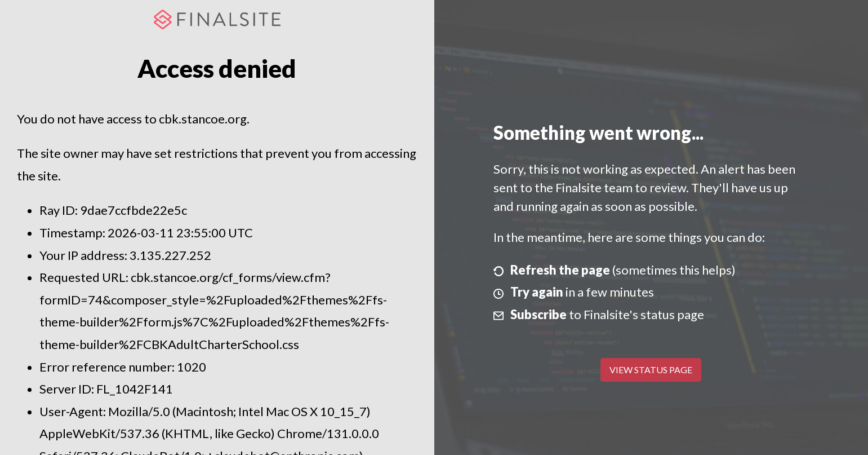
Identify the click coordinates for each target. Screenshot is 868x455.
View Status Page (651, 370)
